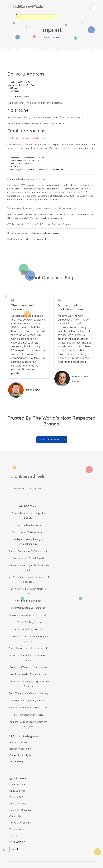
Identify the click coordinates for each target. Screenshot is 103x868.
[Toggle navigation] (93, 7)
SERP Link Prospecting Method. (28, 700)
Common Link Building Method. (28, 532)
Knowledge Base (18, 785)
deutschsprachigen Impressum (47, 233)
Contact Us (15, 816)
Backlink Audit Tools (20, 749)
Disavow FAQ (16, 797)
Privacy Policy (17, 829)
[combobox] (37, 17)
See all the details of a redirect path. (28, 674)
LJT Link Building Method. (28, 622)
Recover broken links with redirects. (28, 615)
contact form (58, 117)
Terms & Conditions (20, 823)
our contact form (42, 239)
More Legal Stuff (18, 842)
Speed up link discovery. (28, 525)
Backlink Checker (19, 743)
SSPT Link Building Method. (28, 715)
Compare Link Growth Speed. (28, 558)
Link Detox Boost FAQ (21, 810)
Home (46, 37)
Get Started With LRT (53, 440)
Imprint (13, 835)
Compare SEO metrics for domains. (28, 667)
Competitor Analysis (20, 755)
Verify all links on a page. (28, 601)
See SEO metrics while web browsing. (28, 693)
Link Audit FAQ (17, 791)
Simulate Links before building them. (28, 708)
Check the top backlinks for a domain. (28, 648)
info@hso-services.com (51, 218)
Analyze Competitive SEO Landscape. (28, 551)
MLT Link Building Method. (28, 629)
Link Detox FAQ (18, 804)
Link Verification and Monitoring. (28, 608)
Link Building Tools (19, 762)
